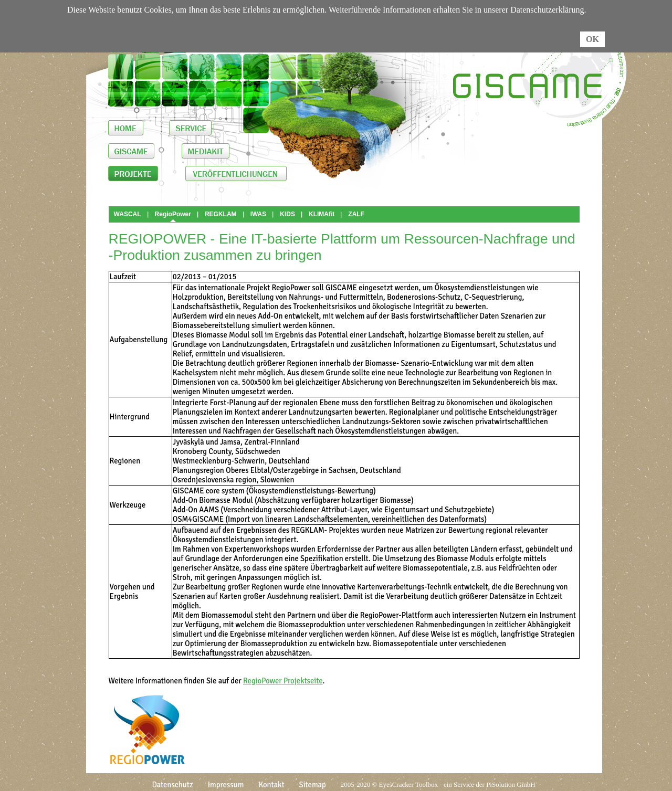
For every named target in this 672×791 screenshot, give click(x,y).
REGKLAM (221, 214)
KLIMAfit (322, 214)
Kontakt (271, 785)
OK (592, 39)
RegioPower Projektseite (283, 681)
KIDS (287, 214)
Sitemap (313, 785)
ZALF (356, 214)
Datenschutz (172, 785)
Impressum (226, 785)
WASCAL (128, 214)
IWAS (259, 214)
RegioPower (173, 214)
